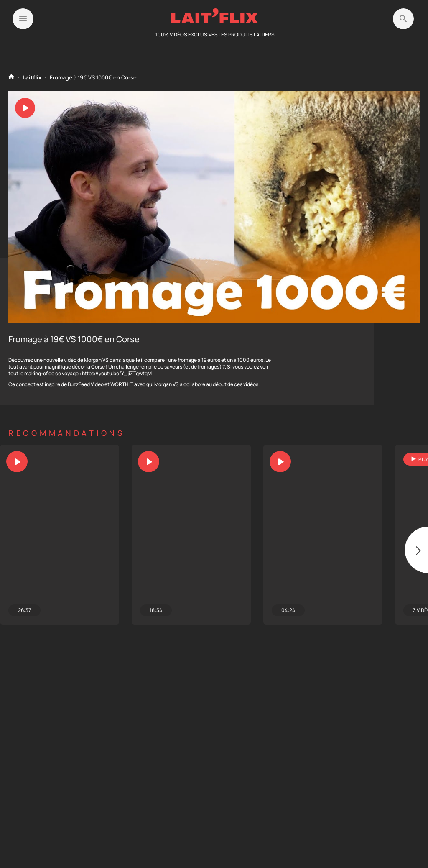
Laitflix (32, 78)
